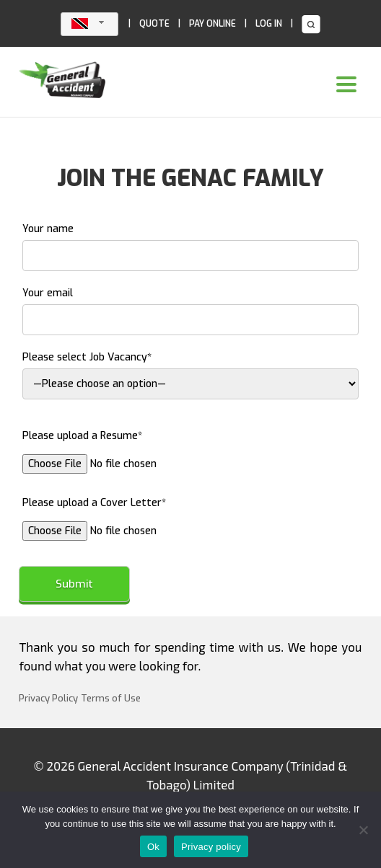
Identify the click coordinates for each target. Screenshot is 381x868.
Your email (190, 311)
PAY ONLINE (213, 24)
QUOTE (154, 24)
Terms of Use (111, 698)
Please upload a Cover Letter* (136, 517)
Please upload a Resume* (136, 450)
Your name (190, 247)
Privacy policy (211, 847)
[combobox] (89, 24)
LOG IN (269, 24)
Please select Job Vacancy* (190, 375)
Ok (153, 847)
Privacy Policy (48, 698)
